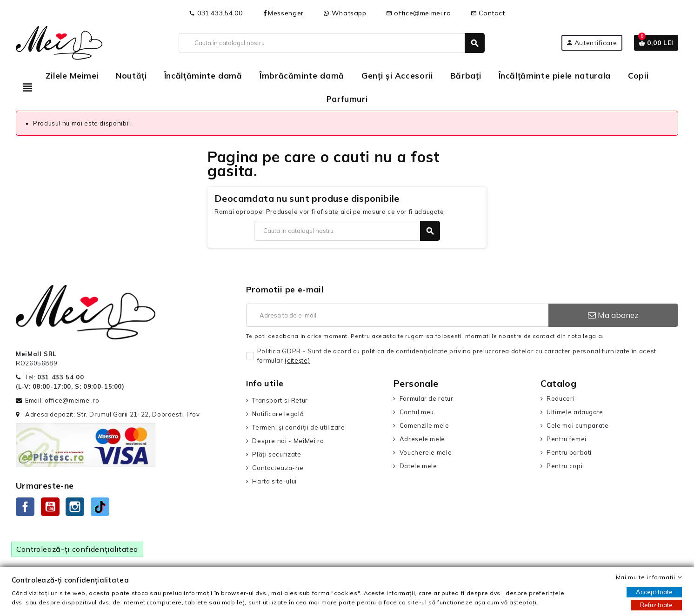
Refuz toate (656, 605)
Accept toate (654, 592)
